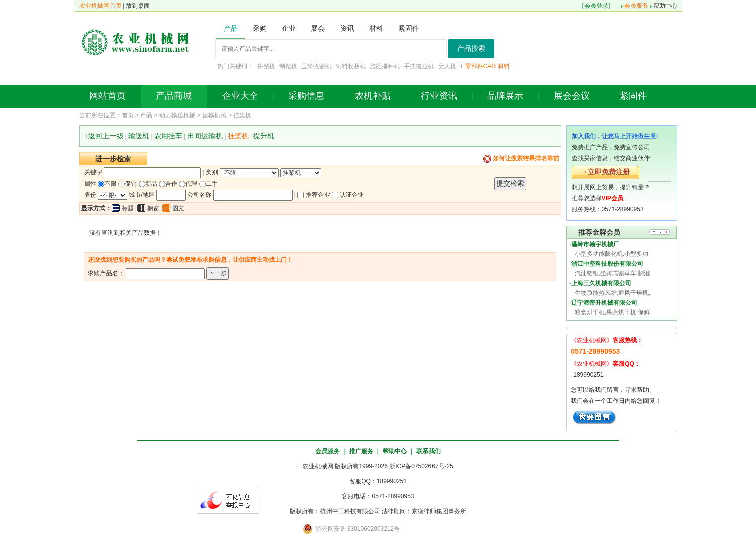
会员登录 (596, 6)
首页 (128, 115)
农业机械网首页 (100, 6)
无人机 (447, 66)
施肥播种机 (385, 66)
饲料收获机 (351, 66)
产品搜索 (471, 48)
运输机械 (214, 115)
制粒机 (288, 66)
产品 (146, 115)
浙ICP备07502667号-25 (421, 466)
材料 (504, 66)
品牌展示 (505, 96)
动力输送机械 (177, 115)
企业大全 (240, 96)
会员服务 (636, 6)
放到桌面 (138, 6)
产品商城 (174, 96)
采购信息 (306, 96)
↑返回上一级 (104, 136)
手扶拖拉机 (419, 66)
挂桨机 (242, 115)
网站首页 (107, 96)
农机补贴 (373, 96)
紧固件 (633, 96)
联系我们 (428, 451)
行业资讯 (439, 96)
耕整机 (266, 66)
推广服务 (361, 451)
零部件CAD (480, 66)
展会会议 (572, 96)
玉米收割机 (316, 66)
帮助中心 (665, 6)
